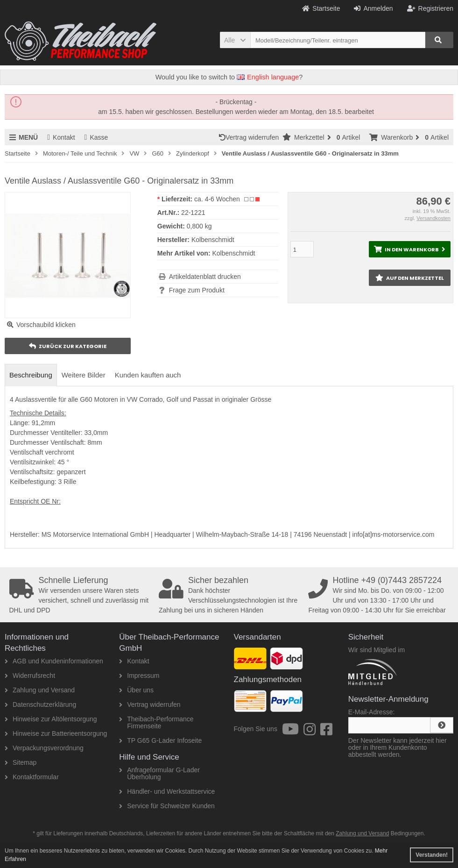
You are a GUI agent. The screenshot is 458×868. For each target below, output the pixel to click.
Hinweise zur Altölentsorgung (51, 719)
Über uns (136, 690)
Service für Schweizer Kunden (167, 806)
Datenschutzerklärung (40, 704)
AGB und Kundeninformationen (54, 661)
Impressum (139, 676)
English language (268, 77)
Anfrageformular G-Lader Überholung (159, 773)
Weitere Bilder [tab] (84, 375)
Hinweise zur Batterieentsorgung (56, 733)
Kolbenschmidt (233, 253)
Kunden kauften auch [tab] (148, 375)
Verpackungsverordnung (44, 748)
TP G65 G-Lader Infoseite (160, 740)
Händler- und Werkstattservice (167, 791)
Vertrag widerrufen (251, 137)
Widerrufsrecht (30, 676)
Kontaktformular (32, 777)
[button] (235, 40)
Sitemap (21, 762)
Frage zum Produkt (197, 290)
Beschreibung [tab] (31, 375)
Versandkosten (433, 218)
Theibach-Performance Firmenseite (156, 722)
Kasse (96, 137)
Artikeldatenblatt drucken (205, 277)
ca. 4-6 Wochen (217, 199)
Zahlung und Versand (40, 690)
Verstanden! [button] (432, 855)
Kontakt (61, 137)
